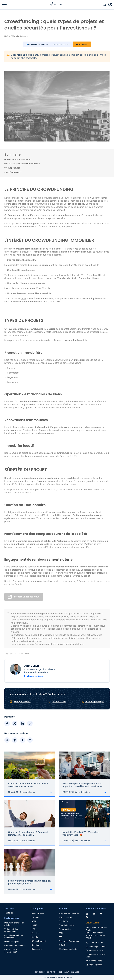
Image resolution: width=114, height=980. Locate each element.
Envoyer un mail (22, 702)
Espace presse (96, 965)
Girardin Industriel (67, 925)
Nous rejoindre (96, 961)
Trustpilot (9, 913)
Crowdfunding (65, 929)
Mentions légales (12, 942)
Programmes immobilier (69, 913)
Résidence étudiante (68, 949)
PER (33, 929)
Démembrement (39, 941)
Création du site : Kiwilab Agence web (57, 977)
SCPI (34, 921)
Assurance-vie (38, 913)
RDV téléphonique (95, 702)
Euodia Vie (63, 921)
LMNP (34, 925)
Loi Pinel (35, 917)
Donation (35, 945)
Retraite (35, 937)
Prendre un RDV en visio (96, 956)
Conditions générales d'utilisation (14, 936)
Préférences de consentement (11, 951)
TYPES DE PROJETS (12, 168)
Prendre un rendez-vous (27, 597)
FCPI (61, 933)
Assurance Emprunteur (69, 941)
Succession (37, 949)
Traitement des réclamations (11, 930)
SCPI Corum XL (66, 917)
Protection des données (15, 946)
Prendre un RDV (96, 950)
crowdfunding (51, 198)
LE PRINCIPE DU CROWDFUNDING (18, 160)
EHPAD (62, 945)
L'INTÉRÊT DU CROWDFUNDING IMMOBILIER (22, 164)
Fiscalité (35, 933)
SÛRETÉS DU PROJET (13, 172)
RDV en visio (59, 702)
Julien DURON (31, 666)
